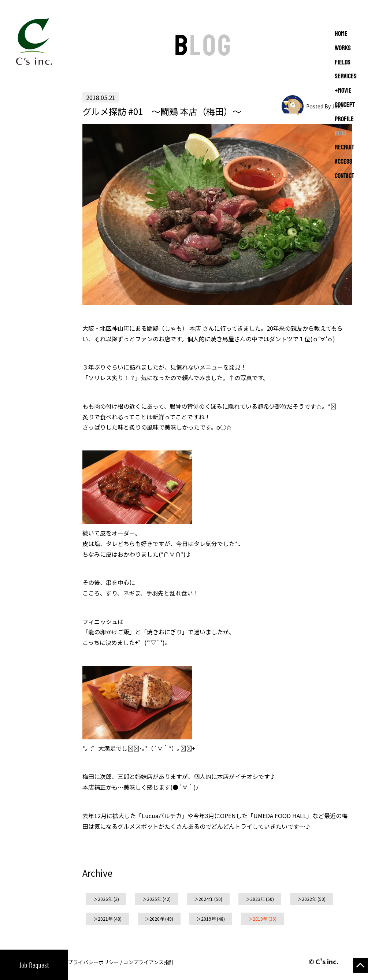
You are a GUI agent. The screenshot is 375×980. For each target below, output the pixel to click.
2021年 (105, 919)
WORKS (343, 48)
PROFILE (344, 119)
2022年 (309, 899)
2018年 (260, 919)
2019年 (208, 919)
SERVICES (346, 77)
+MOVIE (343, 91)
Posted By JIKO (324, 106)
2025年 (154, 899)
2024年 (206, 899)
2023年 (257, 899)
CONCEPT (345, 105)
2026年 (105, 899)
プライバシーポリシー (93, 962)
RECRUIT (344, 148)
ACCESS (344, 162)
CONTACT (344, 176)
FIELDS (343, 63)
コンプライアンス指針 (148, 962)
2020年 (157, 919)
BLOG (340, 134)
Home (341, 34)
